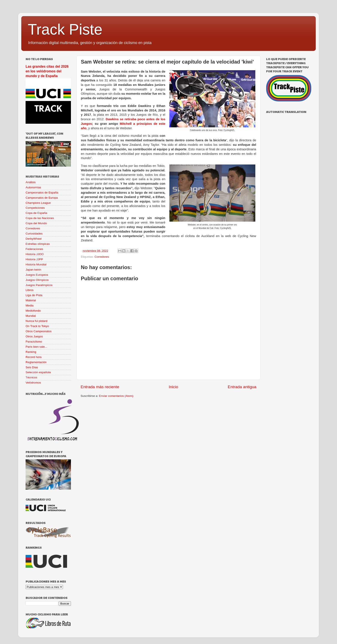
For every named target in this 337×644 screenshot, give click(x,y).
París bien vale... (36, 347)
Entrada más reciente (100, 387)
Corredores (102, 257)
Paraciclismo (34, 342)
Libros (30, 290)
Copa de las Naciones (40, 218)
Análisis (31, 182)
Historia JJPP (34, 259)
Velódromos (33, 383)
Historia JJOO (35, 254)
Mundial (31, 316)
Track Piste (65, 29)
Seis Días (32, 367)
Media (30, 305)
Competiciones (35, 208)
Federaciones (34, 249)
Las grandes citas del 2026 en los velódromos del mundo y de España (47, 71)
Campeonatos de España (42, 193)
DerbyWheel (34, 239)
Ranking (31, 352)
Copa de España (36, 213)
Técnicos (31, 377)
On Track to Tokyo (37, 326)
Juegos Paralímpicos (39, 285)
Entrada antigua (242, 387)
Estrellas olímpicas (38, 244)
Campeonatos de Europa (42, 198)
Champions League (38, 203)
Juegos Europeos (37, 275)
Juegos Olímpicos (37, 280)
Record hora (34, 357)
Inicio (173, 387)
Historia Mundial (36, 264)
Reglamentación (36, 362)
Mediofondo (33, 311)
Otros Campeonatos (39, 331)
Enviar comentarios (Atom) (116, 396)
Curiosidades (34, 234)
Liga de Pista (34, 295)
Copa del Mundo (36, 223)
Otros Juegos (34, 336)
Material (31, 300)
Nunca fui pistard (36, 321)
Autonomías (33, 187)
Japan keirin (33, 270)
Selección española (38, 372)
